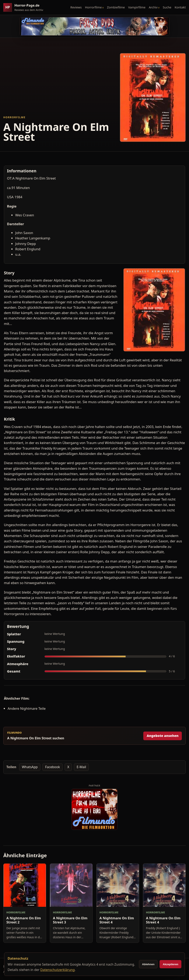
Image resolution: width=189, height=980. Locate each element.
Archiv (153, 7)
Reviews (76, 7)
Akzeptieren (170, 964)
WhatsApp (30, 767)
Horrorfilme (93, 7)
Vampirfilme (137, 7)
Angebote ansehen (163, 736)
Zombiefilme (116, 7)
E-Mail (81, 767)
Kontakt (180, 7)
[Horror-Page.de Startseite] (25, 8)
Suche (167, 7)
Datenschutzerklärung (58, 970)
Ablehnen (148, 964)
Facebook (52, 767)
